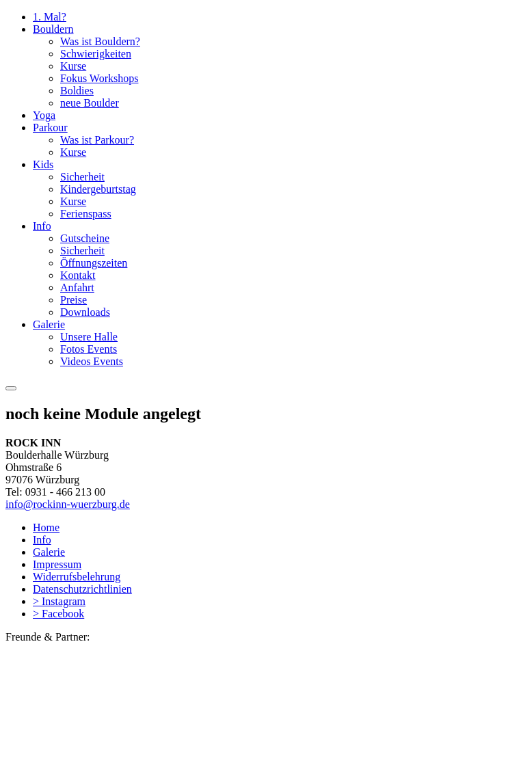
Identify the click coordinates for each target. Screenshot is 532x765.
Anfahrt (77, 287)
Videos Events (92, 361)
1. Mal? (50, 17)
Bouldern (53, 29)
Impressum (57, 564)
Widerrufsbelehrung (77, 577)
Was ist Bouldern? (100, 41)
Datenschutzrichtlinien (82, 589)
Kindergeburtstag (98, 189)
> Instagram (59, 601)
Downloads (85, 312)
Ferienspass (86, 214)
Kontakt (78, 275)
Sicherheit (82, 177)
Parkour (50, 127)
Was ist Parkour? (97, 140)
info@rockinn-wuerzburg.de (68, 504)
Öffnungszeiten (94, 263)
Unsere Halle (89, 337)
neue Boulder (90, 103)
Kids (43, 164)
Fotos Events (89, 349)
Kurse (73, 66)
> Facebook (58, 614)
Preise (74, 300)
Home (46, 527)
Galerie (49, 324)
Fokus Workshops (99, 78)
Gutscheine (85, 238)
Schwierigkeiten (96, 54)
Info (42, 226)
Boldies (77, 91)
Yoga (44, 115)
